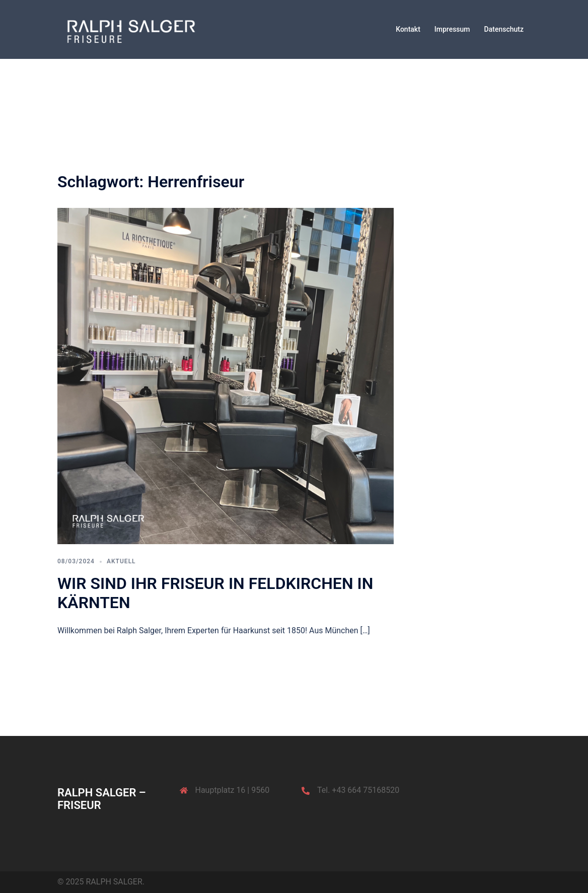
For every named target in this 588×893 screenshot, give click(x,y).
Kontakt (408, 29)
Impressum (452, 29)
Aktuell (121, 561)
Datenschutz (504, 29)
